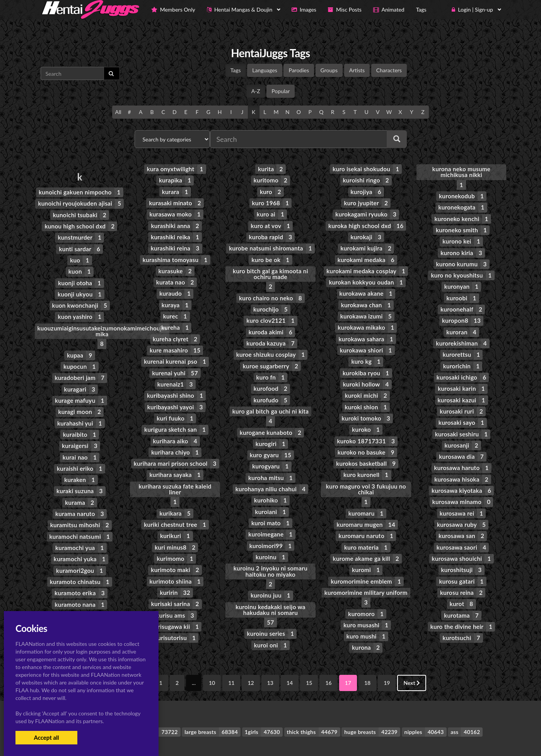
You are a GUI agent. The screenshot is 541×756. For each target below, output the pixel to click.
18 (367, 656)
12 (251, 656)
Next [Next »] (412, 656)
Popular (281, 91)
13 (270, 656)
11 (231, 656)
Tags (236, 70)
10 (212, 656)
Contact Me (319, 736)
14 (290, 656)
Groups (329, 70)
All (118, 112)
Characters (389, 70)
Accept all (46, 737)
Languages (265, 70)
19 (387, 656)
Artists (357, 70)
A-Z (256, 91)
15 (309, 656)
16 (328, 656)
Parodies (299, 70)
